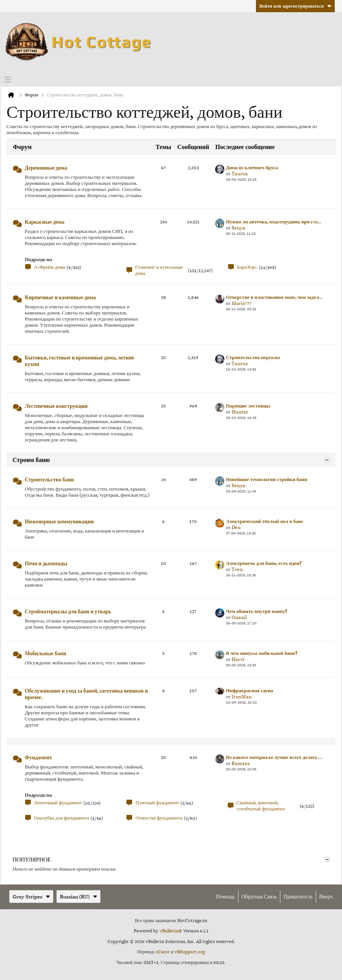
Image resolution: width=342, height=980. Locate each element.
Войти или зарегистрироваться (295, 6)
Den (236, 527)
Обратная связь (259, 897)
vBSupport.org (190, 952)
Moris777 (242, 303)
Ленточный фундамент (58, 803)
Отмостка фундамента (159, 818)
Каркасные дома (45, 222)
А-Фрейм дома (50, 267)
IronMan (242, 697)
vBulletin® (171, 931)
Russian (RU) (78, 897)
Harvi (238, 659)
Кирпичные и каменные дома (60, 297)
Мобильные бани (46, 653)
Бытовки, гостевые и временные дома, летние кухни (79, 361)
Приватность (298, 897)
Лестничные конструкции (56, 406)
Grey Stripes (31, 897)
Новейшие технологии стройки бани (266, 479)
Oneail (239, 617)
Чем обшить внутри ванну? (256, 611)
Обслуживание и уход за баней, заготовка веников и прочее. (86, 694)
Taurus (240, 174)
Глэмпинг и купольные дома (159, 270)
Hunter (240, 412)
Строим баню (31, 460)
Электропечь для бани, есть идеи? (264, 563)
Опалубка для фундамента (62, 818)
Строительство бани (49, 480)
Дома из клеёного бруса (252, 168)
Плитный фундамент (157, 803)
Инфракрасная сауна (249, 690)
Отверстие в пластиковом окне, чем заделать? (277, 297)
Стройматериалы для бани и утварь (68, 611)
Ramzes (241, 763)
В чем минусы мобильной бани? (261, 653)
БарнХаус (247, 267)
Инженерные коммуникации (59, 521)
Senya (238, 228)
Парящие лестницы (248, 406)
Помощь (225, 897)
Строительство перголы (253, 357)
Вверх (326, 897)
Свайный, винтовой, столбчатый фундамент (261, 806)
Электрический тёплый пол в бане (264, 521)
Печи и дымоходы (46, 563)
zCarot (163, 952)
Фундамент (38, 757)
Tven (237, 569)
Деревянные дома (46, 168)
